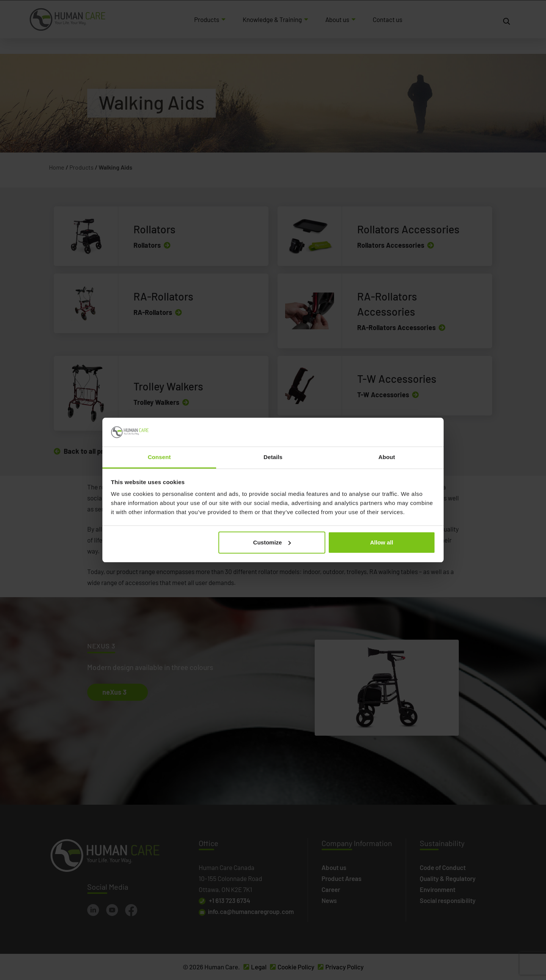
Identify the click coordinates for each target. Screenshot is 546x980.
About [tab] (387, 457)
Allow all (382, 542)
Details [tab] (273, 457)
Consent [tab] (159, 457)
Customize (272, 542)
